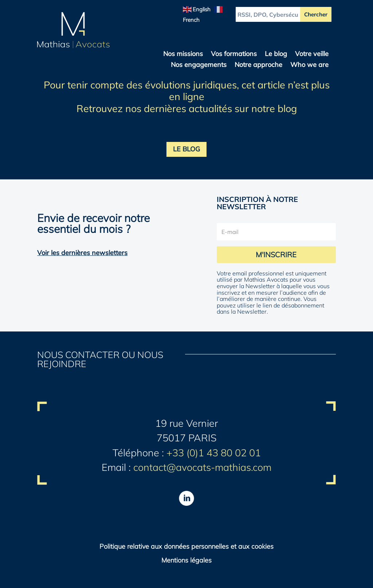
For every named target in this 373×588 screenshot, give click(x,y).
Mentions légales (186, 560)
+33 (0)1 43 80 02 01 (214, 453)
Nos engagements (199, 65)
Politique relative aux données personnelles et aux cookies (186, 546)
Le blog (276, 55)
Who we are (309, 65)
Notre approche (258, 65)
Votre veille (312, 55)
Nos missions (183, 55)
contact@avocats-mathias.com (202, 467)
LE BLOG (186, 149)
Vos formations (234, 55)
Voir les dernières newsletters (82, 253)
